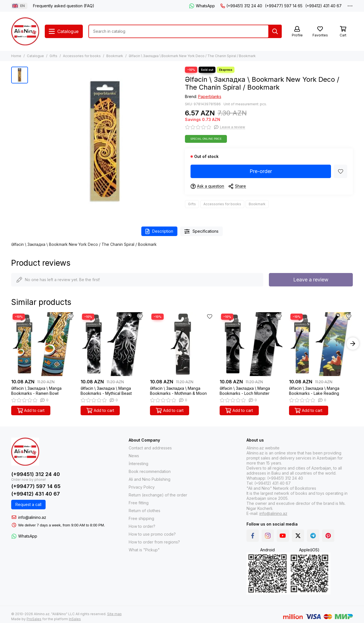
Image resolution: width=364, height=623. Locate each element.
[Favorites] (320, 32)
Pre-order (261, 171)
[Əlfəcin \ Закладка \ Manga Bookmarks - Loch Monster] (252, 344)
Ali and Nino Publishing (150, 479)
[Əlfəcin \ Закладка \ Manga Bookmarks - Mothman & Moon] (182, 344)
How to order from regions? (154, 542)
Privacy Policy (142, 487)
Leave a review (311, 280)
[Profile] (297, 32)
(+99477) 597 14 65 (284, 6)
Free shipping (141, 518)
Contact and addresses (150, 448)
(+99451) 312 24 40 (241, 6)
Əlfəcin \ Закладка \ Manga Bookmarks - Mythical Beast (106, 391)
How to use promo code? (152, 534)
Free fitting (139, 503)
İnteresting (138, 464)
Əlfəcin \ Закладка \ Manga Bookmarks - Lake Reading (314, 391)
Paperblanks (210, 96)
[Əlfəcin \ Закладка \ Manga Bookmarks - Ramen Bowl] (43, 344)
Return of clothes (145, 511)
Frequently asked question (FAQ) (64, 6)
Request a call (28, 504)
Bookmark (115, 56)
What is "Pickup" (144, 550)
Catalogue (35, 56)
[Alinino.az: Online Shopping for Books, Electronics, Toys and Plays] (25, 31)
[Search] (275, 31)
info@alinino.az (32, 517)
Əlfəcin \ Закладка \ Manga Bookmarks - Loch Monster (245, 391)
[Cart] (343, 32)
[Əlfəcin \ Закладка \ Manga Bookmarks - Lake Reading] (321, 344)
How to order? (142, 526)
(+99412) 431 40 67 (323, 6)
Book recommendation (150, 471)
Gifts (53, 56)
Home (16, 56)
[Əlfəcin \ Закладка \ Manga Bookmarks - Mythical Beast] (112, 344)
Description (159, 231)
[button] (353, 344)
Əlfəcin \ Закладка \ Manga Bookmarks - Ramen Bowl (36, 391)
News (134, 456)
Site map (114, 614)
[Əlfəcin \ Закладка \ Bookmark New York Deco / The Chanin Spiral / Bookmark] (105, 141)
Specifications (201, 231)
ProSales (34, 619)
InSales (75, 619)
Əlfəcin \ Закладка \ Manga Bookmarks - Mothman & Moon (178, 391)
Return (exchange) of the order (158, 495)
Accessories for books (82, 56)
